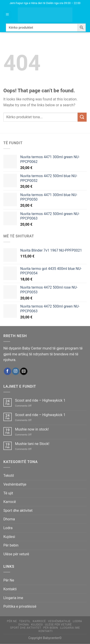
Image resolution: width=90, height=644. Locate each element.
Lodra (8, 528)
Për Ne (9, 580)
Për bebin (11, 545)
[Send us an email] (24, 371)
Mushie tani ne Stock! (32, 444)
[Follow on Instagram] (16, 371)
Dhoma (9, 519)
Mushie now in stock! (32, 429)
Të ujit (8, 493)
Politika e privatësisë (20, 606)
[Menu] (7, 15)
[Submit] (82, 117)
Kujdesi (9, 537)
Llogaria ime (13, 598)
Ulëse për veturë (16, 554)
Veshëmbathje (15, 484)
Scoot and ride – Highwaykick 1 (40, 400)
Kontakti (10, 589)
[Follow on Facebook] (8, 371)
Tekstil (9, 476)
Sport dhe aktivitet (18, 511)
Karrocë (10, 502)
